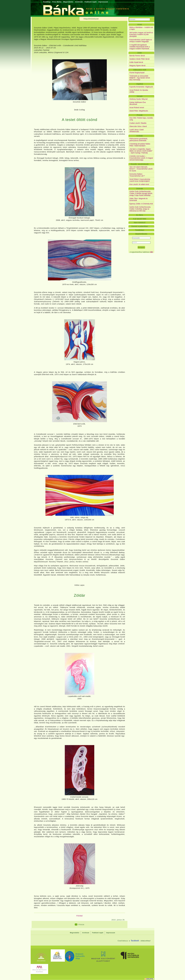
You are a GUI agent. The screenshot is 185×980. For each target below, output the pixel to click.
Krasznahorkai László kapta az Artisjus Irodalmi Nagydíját (141, 41)
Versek (140, 96)
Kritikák (140, 136)
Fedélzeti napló (91, 2)
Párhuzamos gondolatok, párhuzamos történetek (139, 140)
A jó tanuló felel (140, 219)
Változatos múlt (140, 70)
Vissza (81, 924)
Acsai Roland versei (137, 108)
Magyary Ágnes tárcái (137, 66)
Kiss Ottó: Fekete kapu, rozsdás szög (141, 119)
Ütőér (140, 53)
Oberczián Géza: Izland (138, 126)
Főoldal (80, 916)
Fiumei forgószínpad (137, 73)
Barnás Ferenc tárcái (137, 56)
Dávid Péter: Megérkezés (139, 111)
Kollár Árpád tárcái (136, 62)
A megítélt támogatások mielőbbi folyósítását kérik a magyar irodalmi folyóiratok (140, 47)
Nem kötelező (140, 222)
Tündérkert (140, 230)
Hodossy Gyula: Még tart (139, 99)
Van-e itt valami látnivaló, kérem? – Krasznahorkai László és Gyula (141, 169)
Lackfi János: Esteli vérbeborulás (137, 131)
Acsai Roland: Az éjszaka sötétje (139, 91)
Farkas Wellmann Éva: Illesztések (138, 103)
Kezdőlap (47, 2)
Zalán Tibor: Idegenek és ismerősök (139, 199)
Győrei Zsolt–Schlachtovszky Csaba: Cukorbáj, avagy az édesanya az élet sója (140, 209)
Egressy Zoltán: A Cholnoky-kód (141, 204)
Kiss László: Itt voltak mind (139, 184)
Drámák (140, 189)
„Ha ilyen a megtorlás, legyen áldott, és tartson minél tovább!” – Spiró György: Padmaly (141, 151)
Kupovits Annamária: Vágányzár (141, 87)
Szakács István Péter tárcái (139, 59)
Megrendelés (68, 2)
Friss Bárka (57, 2)
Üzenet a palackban (140, 226)
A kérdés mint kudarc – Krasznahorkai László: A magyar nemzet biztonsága (141, 158)
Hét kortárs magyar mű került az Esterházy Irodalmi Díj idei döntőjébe (141, 34)
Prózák (140, 115)
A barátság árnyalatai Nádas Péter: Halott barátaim (140, 145)
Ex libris (140, 215)
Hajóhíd (140, 84)
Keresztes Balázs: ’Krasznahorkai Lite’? (137, 175)
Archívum (79, 2)
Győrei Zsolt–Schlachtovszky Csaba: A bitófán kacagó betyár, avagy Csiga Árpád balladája (141, 193)
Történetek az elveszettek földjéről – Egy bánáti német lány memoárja (140, 78)
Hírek (140, 24)
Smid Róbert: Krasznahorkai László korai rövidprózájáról (140, 180)
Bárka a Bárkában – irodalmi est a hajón (141, 28)
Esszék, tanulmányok (140, 164)
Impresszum (103, 2)
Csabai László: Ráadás (138, 123)
